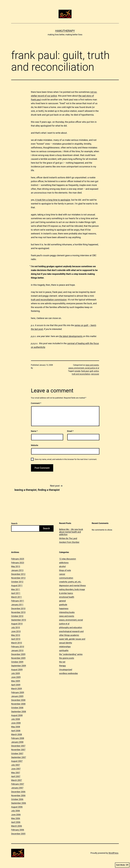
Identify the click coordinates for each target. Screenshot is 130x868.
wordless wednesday (68, 673)
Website (35, 445)
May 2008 (16, 727)
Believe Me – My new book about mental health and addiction (71, 532)
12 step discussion (68, 559)
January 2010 (17, 650)
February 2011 (18, 601)
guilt (91, 371)
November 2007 (18, 750)
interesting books (67, 612)
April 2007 (16, 776)
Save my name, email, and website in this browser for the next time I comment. (66, 459)
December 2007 (18, 746)
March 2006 (17, 826)
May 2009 (16, 681)
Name (34, 431)
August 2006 (17, 807)
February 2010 (18, 647)
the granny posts (67, 658)
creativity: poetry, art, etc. (70, 582)
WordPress (113, 853)
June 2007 (16, 769)
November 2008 (18, 704)
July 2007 (16, 765)
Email (70, 431)
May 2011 (16, 589)
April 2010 (16, 639)
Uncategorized (66, 670)
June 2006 (16, 815)
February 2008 (18, 738)
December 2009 (18, 654)
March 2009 (17, 689)
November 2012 (18, 578)
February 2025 (18, 559)
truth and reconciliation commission (49, 300)
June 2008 (16, 723)
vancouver (95, 374)
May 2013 (16, 566)
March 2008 (17, 734)
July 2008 (16, 719)
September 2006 (19, 803)
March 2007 (17, 780)
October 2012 (17, 582)
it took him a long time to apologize (53, 200)
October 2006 (17, 799)
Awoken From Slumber (69, 542)
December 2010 (18, 608)
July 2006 (16, 811)
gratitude (63, 605)
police (96, 371)
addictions (64, 563)
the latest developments (71, 336)
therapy (62, 666)
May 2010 (16, 635)
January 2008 (17, 742)
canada (77, 371)
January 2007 (17, 788)
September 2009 (19, 666)
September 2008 (19, 712)
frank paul (85, 371)
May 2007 (16, 773)
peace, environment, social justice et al (84, 368)
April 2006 (16, 822)
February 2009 (18, 692)
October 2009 (17, 662)
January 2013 (17, 570)
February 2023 (18, 563)
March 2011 (17, 597)
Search (14, 523)
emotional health (67, 597)
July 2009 (16, 673)
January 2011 (17, 605)
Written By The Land (68, 538)
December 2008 (18, 700)
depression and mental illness (72, 585)
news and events (92, 365)
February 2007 (18, 784)
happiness (64, 608)
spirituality (64, 650)
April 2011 (16, 593)
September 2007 (19, 757)
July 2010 (16, 627)
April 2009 (16, 685)
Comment (36, 403)
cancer (62, 574)
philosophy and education (71, 627)
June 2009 (16, 677)
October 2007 (17, 754)
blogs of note (65, 570)
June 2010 (16, 631)
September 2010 (19, 620)
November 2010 (18, 612)
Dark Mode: (122, 865)
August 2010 (17, 624)
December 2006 (18, 792)
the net (62, 662)
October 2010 (17, 616)
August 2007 (17, 761)
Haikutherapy (65, 31)
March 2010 (17, 643)
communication (66, 578)
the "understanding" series (71, 654)
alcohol (62, 566)
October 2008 (17, 708)
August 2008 (17, 715)
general (62, 601)
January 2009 (17, 696)
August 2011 (17, 585)
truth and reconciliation (81, 374)
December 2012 (18, 574)
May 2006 (16, 818)
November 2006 (18, 795)
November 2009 (18, 658)
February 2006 (18, 830)
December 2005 (18, 834)
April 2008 (16, 731)
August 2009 (17, 670)
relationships (65, 647)
